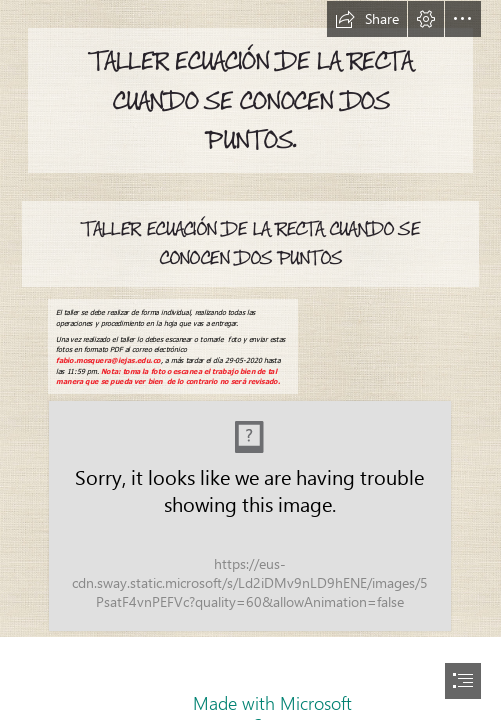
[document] (250, 360)
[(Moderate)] (250, 516)
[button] (367, 19)
